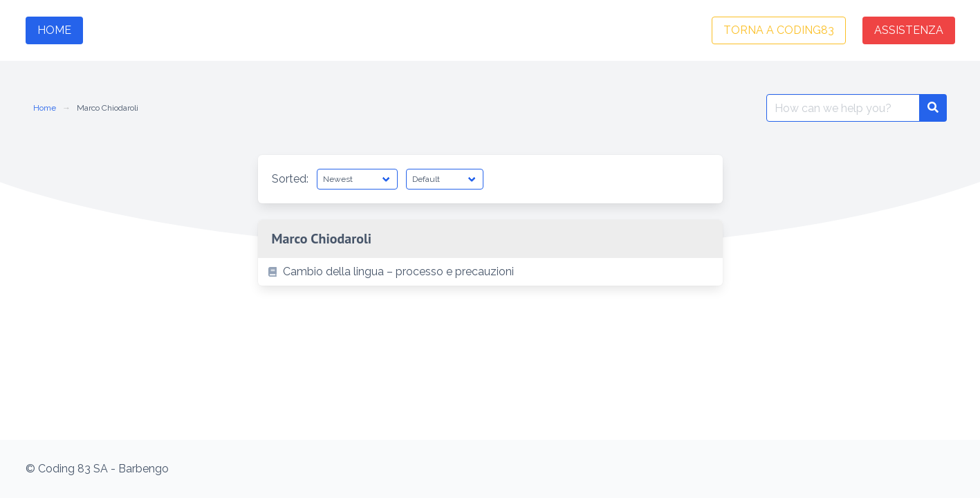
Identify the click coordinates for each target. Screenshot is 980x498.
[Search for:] (843, 108)
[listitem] (490, 272)
